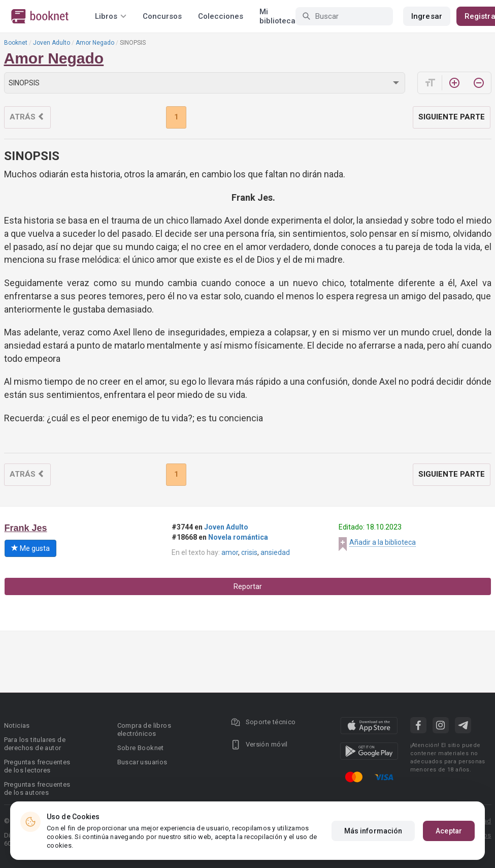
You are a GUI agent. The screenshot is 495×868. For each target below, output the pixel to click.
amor (230, 552)
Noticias (17, 725)
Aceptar (449, 831)
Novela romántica (238, 537)
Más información (373, 831)
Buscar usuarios (142, 762)
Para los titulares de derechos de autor (35, 744)
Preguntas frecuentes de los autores (37, 788)
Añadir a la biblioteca (383, 542)
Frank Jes (26, 528)
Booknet (16, 43)
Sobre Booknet (141, 748)
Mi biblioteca (277, 16)
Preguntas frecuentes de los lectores (37, 766)
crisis (249, 552)
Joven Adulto (52, 43)
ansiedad (275, 552)
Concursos (162, 16)
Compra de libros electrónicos (144, 730)
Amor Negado (95, 43)
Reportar (248, 586)
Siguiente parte (452, 117)
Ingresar (427, 16)
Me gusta (30, 548)
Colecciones (221, 16)
